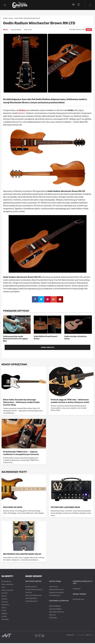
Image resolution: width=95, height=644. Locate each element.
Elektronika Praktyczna (57, 613)
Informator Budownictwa (34, 596)
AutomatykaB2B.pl (55, 610)
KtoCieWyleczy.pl (78, 600)
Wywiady (5, 600)
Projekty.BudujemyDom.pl (34, 590)
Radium (22, 111)
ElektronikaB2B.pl (55, 607)
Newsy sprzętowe (7, 585)
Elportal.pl (52, 616)
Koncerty (5, 594)
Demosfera (5, 606)
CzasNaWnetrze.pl (31, 602)
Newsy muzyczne (7, 591)
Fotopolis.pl (77, 590)
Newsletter (5, 620)
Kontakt (4, 617)
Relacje (4, 597)
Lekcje (4, 609)
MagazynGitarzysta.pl (56, 590)
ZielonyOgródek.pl (31, 599)
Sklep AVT (70, 636)
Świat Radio (53, 619)
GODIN (89, 31)
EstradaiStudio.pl (55, 596)
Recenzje (5, 603)
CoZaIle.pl (29, 593)
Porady (4, 612)
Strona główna (6, 582)
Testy (3, 588)
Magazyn (5, 614)
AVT (88, 636)
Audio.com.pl (53, 587)
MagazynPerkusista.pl (56, 593)
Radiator (21, 114)
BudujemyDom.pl (31, 587)
